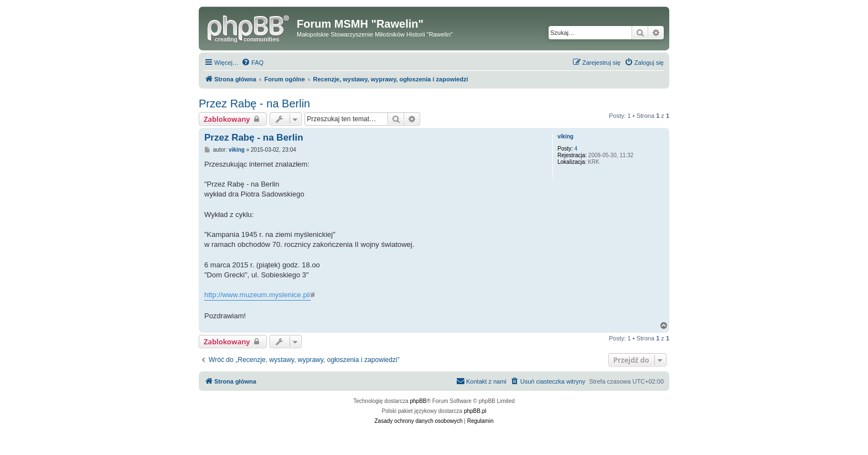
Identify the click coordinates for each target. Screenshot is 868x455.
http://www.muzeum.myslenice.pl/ (257, 295)
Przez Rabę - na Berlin (254, 104)
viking (565, 136)
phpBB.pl (475, 411)
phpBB (418, 401)
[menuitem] (252, 63)
